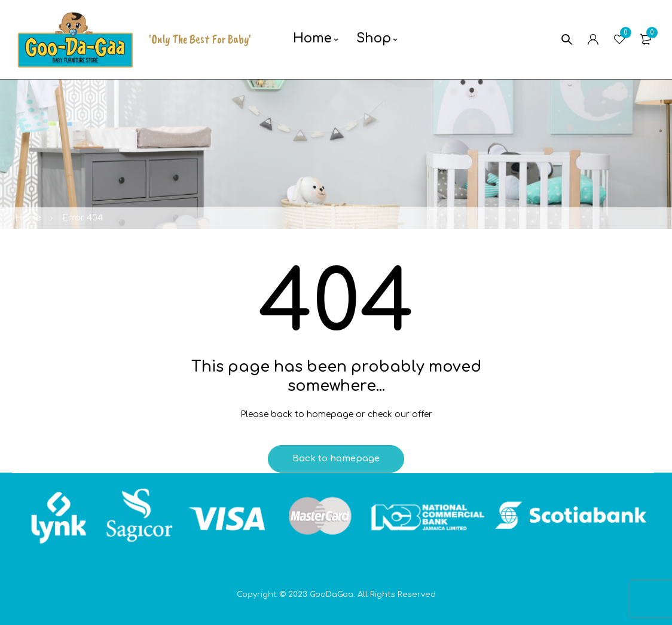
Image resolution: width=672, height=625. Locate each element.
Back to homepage (336, 459)
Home (28, 218)
